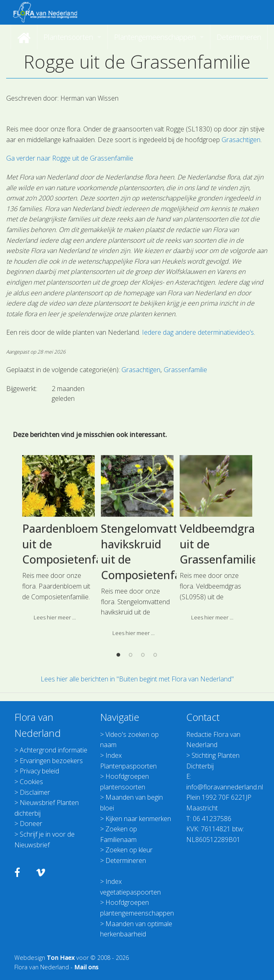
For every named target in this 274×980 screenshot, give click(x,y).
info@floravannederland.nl (225, 787)
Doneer (31, 824)
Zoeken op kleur (129, 850)
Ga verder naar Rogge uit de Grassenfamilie (70, 158)
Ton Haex (61, 958)
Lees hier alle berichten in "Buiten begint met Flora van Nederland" (137, 679)
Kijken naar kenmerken (138, 819)
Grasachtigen (241, 140)
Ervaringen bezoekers (51, 761)
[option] (58, 652)
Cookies (31, 782)
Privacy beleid (39, 771)
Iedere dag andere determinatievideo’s (198, 332)
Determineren (126, 860)
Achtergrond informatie (54, 750)
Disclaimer (35, 792)
